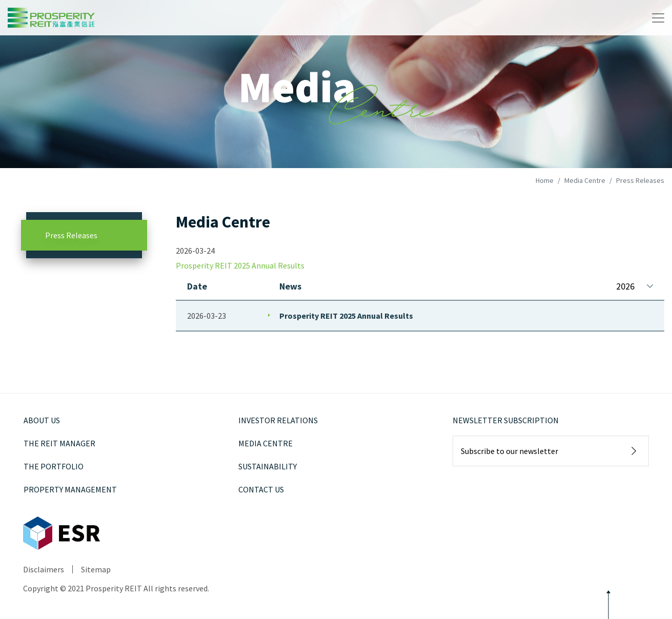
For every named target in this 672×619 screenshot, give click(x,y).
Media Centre (585, 180)
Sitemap (96, 569)
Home (545, 180)
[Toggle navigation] (658, 18)
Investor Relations (278, 420)
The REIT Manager (59, 443)
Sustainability (268, 466)
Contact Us (261, 489)
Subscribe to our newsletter (510, 451)
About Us (42, 420)
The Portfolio (54, 466)
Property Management (70, 489)
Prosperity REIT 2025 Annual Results (346, 316)
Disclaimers (44, 569)
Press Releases (71, 235)
